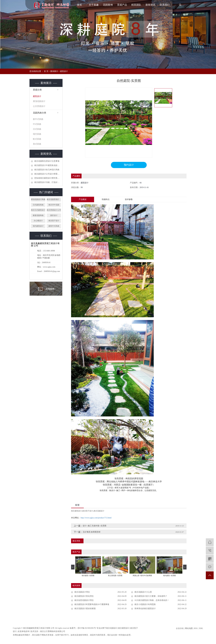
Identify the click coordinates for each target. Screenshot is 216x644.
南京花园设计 (99, 511)
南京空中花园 (54, 205)
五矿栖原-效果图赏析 (92, 532)
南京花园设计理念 (82, 592)
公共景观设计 (39, 106)
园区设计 (54, 215)
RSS (196, 629)
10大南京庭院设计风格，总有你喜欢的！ (152, 600)
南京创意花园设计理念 (84, 600)
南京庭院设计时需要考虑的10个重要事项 (92, 605)
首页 (80, 5)
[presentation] (73, 567)
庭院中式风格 (54, 226)
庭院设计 (64, 71)
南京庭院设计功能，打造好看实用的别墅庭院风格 (48, 182)
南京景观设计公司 (54, 210)
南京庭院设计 (76, 511)
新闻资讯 (150, 5)
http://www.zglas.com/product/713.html (96, 518)
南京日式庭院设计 (38, 210)
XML (201, 629)
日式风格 (37, 129)
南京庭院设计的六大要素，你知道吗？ (151, 596)
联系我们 (164, 5)
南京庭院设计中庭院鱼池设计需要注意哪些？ (48, 165)
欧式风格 (37, 139)
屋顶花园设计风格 (38, 199)
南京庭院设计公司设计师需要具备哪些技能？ (48, 174)
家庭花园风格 (38, 215)
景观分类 (37, 90)
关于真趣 (94, 5)
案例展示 (54, 71)
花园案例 (108, 5)
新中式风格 (38, 119)
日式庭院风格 (38, 205)
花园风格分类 (40, 113)
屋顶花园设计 (39, 101)
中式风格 (37, 124)
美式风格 (37, 144)
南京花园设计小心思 (143, 592)
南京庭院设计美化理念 (84, 596)
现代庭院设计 (38, 226)
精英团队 (136, 5)
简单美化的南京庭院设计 (145, 609)
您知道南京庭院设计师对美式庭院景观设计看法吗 (48, 178)
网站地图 (189, 629)
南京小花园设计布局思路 (145, 605)
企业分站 (180, 629)
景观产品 (122, 5)
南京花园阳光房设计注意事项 (47, 161)
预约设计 (129, 165)
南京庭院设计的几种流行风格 (47, 170)
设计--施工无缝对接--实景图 (95, 526)
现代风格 (37, 134)
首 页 (46, 71)
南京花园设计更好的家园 (85, 609)
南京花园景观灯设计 (54, 199)
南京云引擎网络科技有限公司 (53, 632)
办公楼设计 (38, 221)
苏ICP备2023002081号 (87, 628)
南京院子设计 (54, 221)
